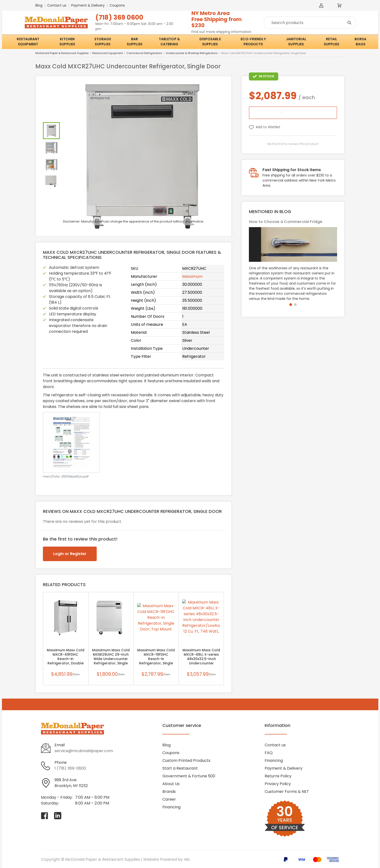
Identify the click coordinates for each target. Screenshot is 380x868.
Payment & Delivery (88, 5)
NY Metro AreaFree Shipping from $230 (217, 19)
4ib (187, 859)
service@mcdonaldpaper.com (84, 751)
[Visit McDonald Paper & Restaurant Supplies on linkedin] (58, 816)
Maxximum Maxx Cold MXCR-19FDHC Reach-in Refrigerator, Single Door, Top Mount (156, 659)
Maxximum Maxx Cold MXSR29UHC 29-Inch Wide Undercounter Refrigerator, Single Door (111, 659)
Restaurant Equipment (108, 53)
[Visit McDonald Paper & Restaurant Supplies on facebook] (45, 816)
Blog (39, 5)
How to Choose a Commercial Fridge (286, 222)
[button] (291, 305)
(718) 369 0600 (119, 17)
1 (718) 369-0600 (70, 768)
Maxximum (192, 276)
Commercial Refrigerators (144, 53)
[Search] (310, 23)
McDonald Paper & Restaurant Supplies (62, 53)
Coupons (117, 5)
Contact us (57, 5)
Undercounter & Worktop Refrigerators (192, 53)
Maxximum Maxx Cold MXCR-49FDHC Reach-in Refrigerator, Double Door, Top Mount (66, 659)
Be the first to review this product (293, 144)
